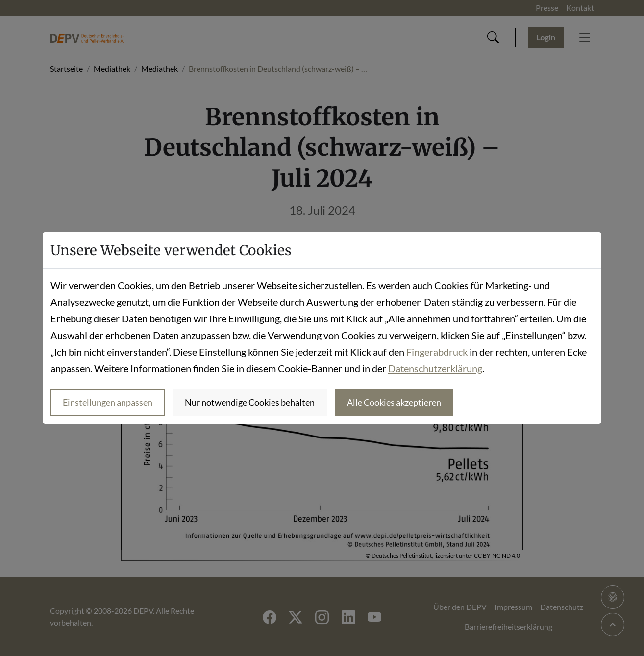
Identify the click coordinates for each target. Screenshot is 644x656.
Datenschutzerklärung (435, 368)
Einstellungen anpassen (108, 402)
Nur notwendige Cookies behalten (250, 402)
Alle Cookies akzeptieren (394, 402)
